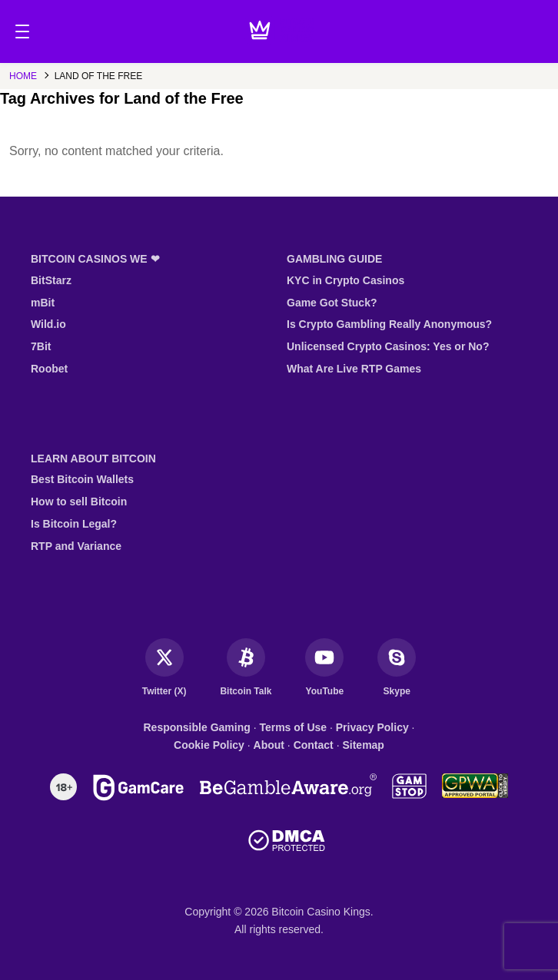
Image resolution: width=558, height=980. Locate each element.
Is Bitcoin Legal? (74, 524)
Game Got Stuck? (332, 303)
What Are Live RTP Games (354, 369)
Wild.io (48, 324)
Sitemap (363, 745)
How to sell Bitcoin (79, 502)
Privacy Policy (372, 727)
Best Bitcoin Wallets (82, 479)
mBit (43, 303)
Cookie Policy (209, 745)
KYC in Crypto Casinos (345, 280)
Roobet (49, 369)
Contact (314, 745)
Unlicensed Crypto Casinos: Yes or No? (388, 346)
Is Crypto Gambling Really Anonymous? (389, 324)
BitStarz (51, 280)
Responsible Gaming (197, 727)
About (269, 745)
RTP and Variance (76, 546)
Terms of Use (293, 727)
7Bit (41, 346)
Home (23, 76)
